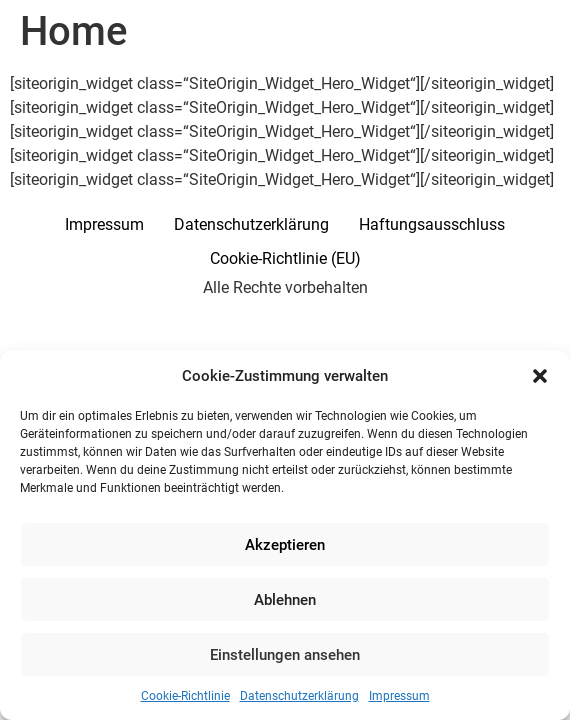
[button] (540, 376)
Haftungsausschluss (432, 224)
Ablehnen (285, 600)
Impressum (399, 696)
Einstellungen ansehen (285, 655)
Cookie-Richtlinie (185, 696)
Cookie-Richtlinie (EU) (285, 258)
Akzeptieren (285, 545)
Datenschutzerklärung (299, 696)
